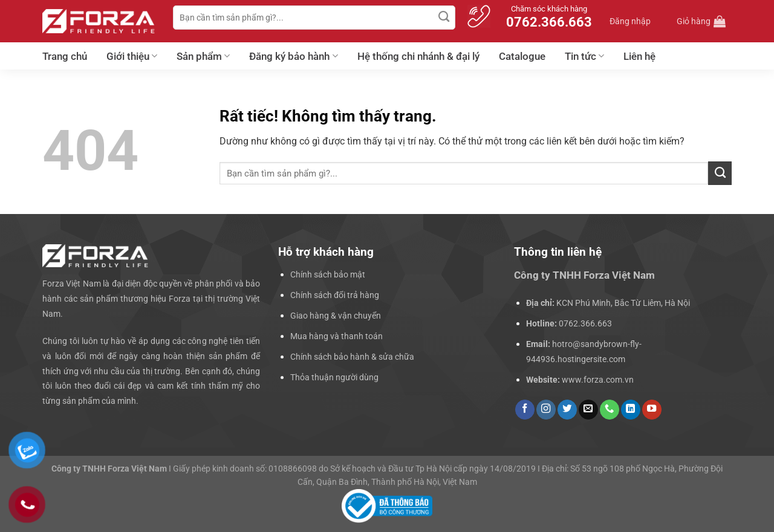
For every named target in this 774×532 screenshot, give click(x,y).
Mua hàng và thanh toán (337, 336)
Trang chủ (65, 56)
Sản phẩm (203, 56)
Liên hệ (639, 56)
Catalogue (522, 56)
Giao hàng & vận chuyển (336, 316)
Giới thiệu (132, 56)
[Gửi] (444, 18)
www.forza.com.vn (598, 380)
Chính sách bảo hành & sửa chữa (352, 357)
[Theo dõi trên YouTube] (652, 410)
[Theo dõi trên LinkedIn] (631, 410)
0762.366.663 (585, 323)
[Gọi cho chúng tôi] (610, 410)
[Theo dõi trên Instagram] (546, 410)
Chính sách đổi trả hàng (335, 295)
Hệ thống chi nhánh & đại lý (418, 56)
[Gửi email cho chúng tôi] (588, 410)
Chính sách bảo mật (328, 274)
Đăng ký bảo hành (293, 56)
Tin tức (584, 56)
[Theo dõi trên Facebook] (525, 410)
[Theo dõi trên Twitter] (567, 410)
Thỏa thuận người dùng (334, 377)
